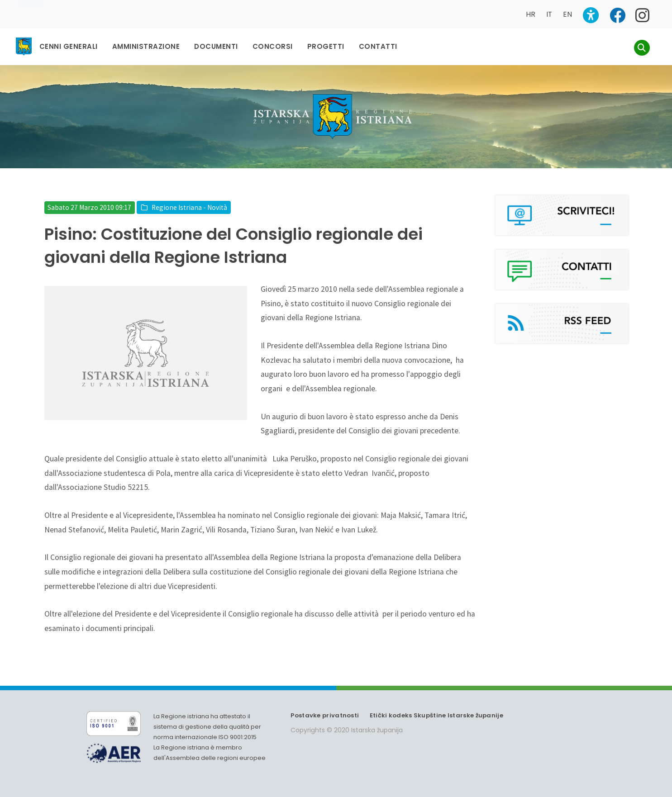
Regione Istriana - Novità (189, 207)
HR (531, 14)
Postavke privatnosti (325, 715)
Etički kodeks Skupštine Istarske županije (436, 715)
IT (549, 14)
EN (567, 14)
